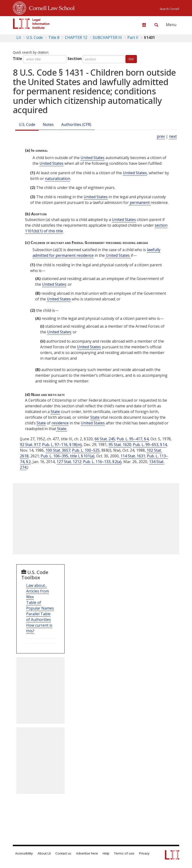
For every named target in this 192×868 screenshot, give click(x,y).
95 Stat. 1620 (120, 445)
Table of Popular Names (40, 605)
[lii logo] (31, 24)
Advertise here (87, 853)
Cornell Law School (50, 7)
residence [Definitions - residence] (60, 423)
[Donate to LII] (144, 25)
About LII (44, 853)
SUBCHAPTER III (107, 37)
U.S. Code (27, 124)
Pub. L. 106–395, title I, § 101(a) (67, 456)
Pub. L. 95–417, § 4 (133, 439)
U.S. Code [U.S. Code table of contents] (35, 37)
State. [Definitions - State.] (62, 429)
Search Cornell (169, 9)
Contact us (63, 853)
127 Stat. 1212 (69, 462)
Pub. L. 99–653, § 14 (150, 445)
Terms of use (124, 853)
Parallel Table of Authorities (38, 617)
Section (75, 59)
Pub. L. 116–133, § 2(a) (102, 462)
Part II (133, 37)
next (173, 136)
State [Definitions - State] (55, 412)
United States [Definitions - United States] (93, 158)
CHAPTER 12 (76, 37)
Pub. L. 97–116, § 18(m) (62, 445)
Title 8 (54, 37)
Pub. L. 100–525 (86, 450)
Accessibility (24, 853)
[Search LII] (156, 25)
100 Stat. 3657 (58, 450)
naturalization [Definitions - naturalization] (58, 179)
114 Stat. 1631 (133, 456)
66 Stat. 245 (105, 439)
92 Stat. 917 (30, 445)
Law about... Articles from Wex (38, 591)
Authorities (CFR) (76, 124)
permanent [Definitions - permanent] (140, 202)
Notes (48, 124)
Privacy (144, 853)
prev (161, 136)
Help (106, 853)
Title (17, 59)
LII (19, 37)
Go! (131, 59)
